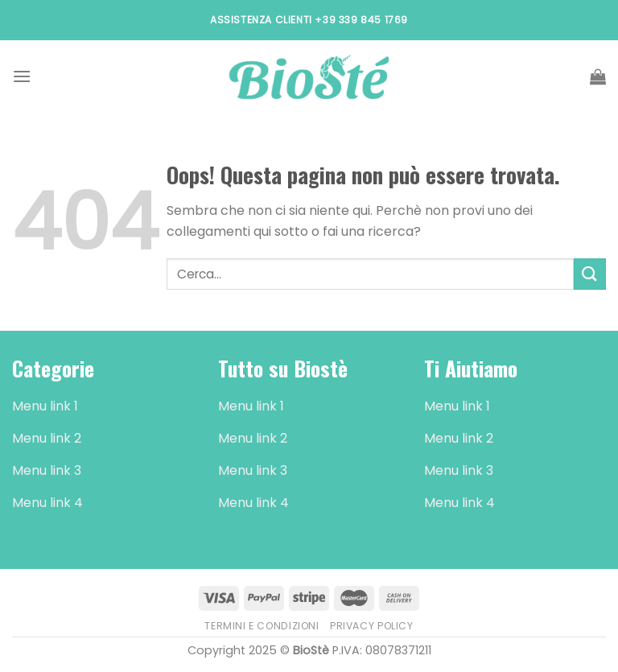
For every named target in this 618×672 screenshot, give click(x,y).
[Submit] (590, 274)
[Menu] (22, 76)
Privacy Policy (372, 626)
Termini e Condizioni (262, 626)
